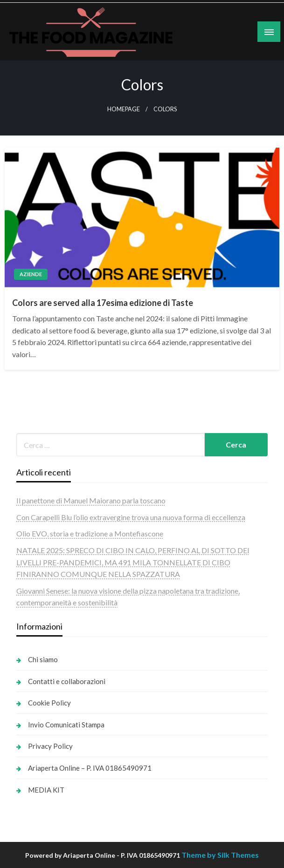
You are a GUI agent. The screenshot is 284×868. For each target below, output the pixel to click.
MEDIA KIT (46, 790)
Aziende (31, 274)
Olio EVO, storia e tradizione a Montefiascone (90, 533)
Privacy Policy (50, 746)
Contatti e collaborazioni (67, 681)
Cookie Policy (49, 703)
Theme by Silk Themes (220, 855)
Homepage (124, 109)
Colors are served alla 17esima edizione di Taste (103, 303)
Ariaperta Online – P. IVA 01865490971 (90, 768)
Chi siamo (43, 659)
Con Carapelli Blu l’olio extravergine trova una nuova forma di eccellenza (131, 517)
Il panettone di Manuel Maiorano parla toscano (91, 500)
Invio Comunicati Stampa (66, 725)
